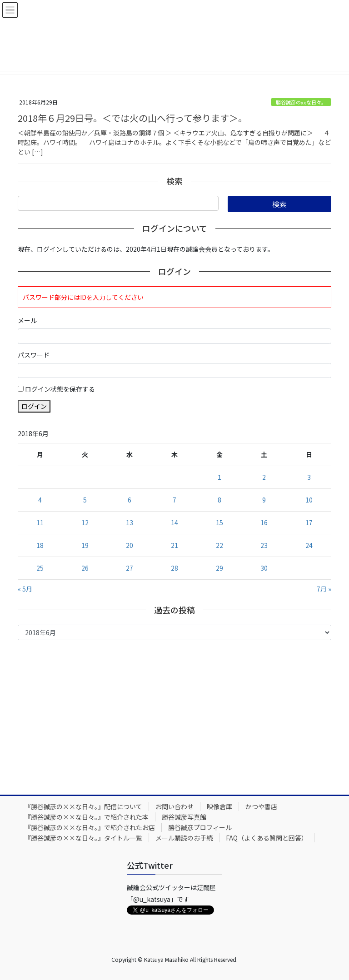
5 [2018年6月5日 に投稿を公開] (85, 500)
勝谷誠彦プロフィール (200, 827)
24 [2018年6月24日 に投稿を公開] (309, 545)
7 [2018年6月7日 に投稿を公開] (174, 500)
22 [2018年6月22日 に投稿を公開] (219, 545)
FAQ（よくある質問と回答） (267, 838)
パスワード (34, 355)
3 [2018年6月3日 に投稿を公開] (309, 477)
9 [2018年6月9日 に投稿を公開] (264, 500)
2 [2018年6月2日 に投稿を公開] (264, 477)
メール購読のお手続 (184, 838)
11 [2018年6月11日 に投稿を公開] (40, 522)
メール (27, 320)
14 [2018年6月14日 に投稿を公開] (174, 522)
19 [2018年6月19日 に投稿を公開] (85, 545)
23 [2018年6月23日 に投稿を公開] (264, 545)
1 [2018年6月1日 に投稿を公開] (219, 477)
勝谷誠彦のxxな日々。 (301, 102)
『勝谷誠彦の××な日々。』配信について (83, 806)
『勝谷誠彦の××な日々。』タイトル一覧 (83, 838)
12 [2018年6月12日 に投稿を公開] (85, 522)
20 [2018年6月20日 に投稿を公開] (130, 545)
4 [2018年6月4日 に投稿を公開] (40, 500)
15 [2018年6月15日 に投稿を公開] (219, 522)
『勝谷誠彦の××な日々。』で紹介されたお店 (90, 827)
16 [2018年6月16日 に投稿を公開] (264, 522)
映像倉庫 (219, 806)
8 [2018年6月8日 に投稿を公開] (219, 500)
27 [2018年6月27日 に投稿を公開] (130, 568)
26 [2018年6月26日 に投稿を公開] (85, 568)
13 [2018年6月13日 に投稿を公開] (130, 522)
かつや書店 (261, 806)
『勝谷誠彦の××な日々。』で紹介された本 (87, 817)
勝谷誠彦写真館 (184, 817)
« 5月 (25, 589)
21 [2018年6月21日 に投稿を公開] (174, 545)
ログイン (34, 406)
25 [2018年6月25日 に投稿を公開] (40, 568)
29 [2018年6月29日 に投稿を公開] (219, 568)
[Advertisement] (174, 715)
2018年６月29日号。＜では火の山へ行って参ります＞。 (132, 118)
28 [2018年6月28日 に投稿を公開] (174, 568)
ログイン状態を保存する (60, 389)
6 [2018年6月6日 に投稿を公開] (130, 500)
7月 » (324, 589)
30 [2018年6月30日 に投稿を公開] (264, 568)
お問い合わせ (174, 806)
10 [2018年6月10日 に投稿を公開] (309, 500)
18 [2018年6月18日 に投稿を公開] (40, 545)
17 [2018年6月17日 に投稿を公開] (309, 522)
